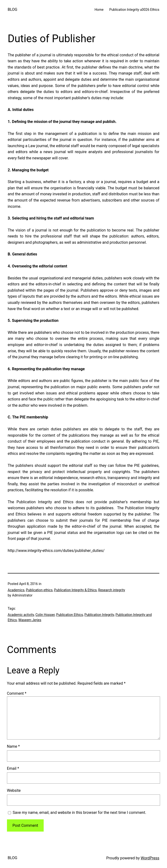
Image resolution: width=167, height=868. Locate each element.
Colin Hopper (45, 615)
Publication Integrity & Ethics (75, 590)
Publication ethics (39, 590)
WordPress (150, 858)
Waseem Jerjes (30, 620)
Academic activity (21, 615)
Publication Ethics (70, 615)
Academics (16, 590)
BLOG (12, 9)
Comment (17, 693)
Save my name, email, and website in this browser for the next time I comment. (80, 813)
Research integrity (112, 590)
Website (14, 790)
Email (13, 768)
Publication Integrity (99, 615)
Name (13, 746)
